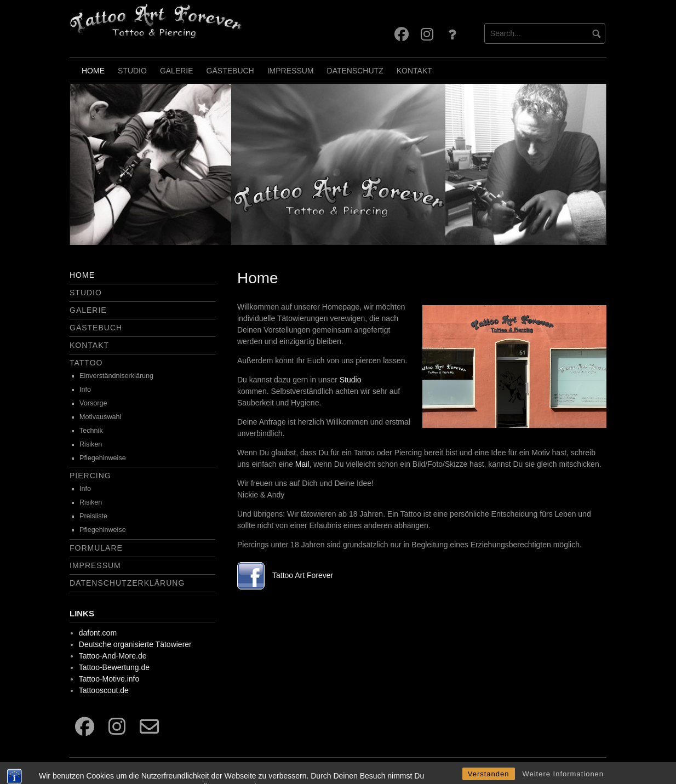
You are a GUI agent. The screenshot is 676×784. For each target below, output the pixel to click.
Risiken (91, 444)
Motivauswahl (100, 417)
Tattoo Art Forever (303, 575)
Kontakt (414, 71)
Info (85, 390)
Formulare (96, 548)
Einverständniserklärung (116, 376)
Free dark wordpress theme (566, 768)
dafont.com (98, 633)
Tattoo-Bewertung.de (114, 667)
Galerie (177, 71)
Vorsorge (93, 403)
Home (93, 71)
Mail (302, 464)
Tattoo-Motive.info (109, 679)
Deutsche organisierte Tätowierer (135, 644)
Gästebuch (230, 71)
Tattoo (86, 363)
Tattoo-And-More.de (113, 656)
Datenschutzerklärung (127, 583)
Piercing (90, 476)
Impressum (291, 71)
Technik (91, 431)
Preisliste (93, 516)
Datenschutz (355, 71)
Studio (132, 71)
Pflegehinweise (103, 458)
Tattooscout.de (104, 690)
